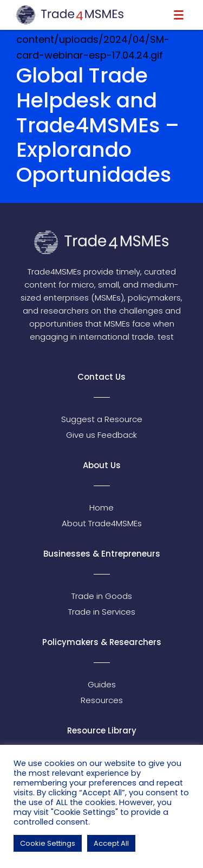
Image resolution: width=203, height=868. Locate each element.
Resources (102, 700)
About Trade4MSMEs (102, 523)
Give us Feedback (101, 435)
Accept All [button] (111, 843)
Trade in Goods (102, 596)
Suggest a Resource (102, 419)
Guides (102, 684)
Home (101, 508)
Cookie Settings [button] (48, 843)
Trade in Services (102, 612)
